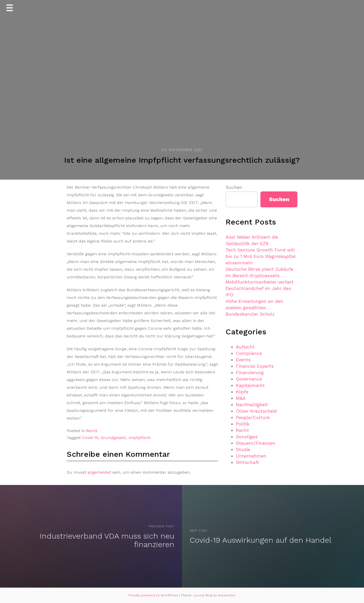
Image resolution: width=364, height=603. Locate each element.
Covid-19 (90, 438)
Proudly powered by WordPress (154, 595)
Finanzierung (250, 372)
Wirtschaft (247, 462)
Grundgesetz (113, 438)
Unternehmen (251, 456)
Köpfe (242, 392)
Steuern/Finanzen (256, 443)
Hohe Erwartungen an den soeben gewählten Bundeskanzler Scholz (254, 308)
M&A (241, 398)
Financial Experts (255, 366)
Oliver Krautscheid (256, 411)
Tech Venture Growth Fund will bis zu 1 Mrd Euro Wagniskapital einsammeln (261, 256)
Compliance (249, 353)
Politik (243, 424)
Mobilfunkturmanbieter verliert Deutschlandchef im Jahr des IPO (260, 288)
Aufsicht (245, 347)
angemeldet (99, 472)
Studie (243, 449)
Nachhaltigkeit (252, 405)
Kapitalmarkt (250, 385)
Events (243, 360)
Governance (249, 379)
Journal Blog (203, 595)
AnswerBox (226, 595)
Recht (92, 431)
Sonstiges (247, 437)
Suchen (234, 187)
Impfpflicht (140, 438)
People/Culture (253, 417)
